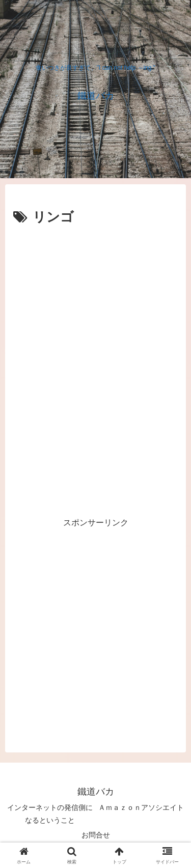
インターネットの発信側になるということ (50, 814)
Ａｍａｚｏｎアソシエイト (141, 807)
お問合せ (96, 835)
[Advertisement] (95, 330)
